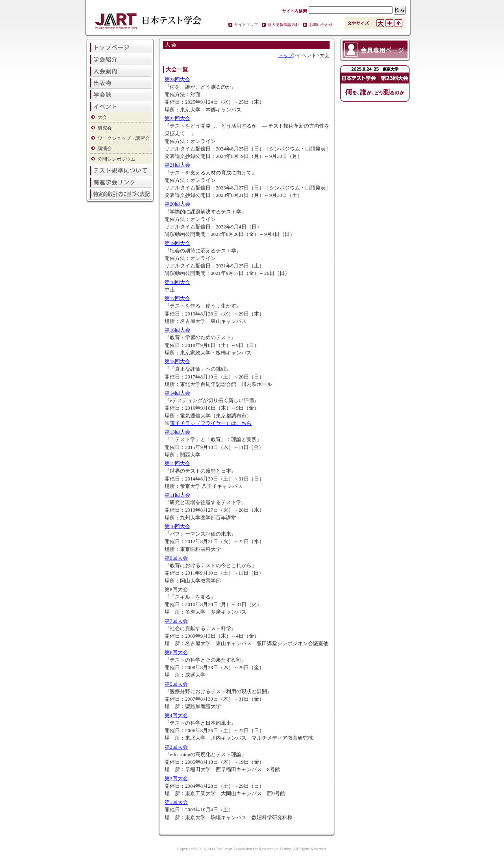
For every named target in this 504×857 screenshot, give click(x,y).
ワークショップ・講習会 (124, 138)
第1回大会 (176, 802)
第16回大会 (177, 330)
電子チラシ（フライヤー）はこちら (211, 423)
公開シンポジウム (117, 159)
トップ (286, 56)
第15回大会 (177, 362)
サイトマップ (246, 25)
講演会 (105, 148)
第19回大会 (177, 243)
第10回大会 (177, 527)
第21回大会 (177, 165)
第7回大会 (176, 621)
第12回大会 (177, 464)
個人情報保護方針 (283, 25)
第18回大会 (177, 282)
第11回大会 (177, 495)
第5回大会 (176, 684)
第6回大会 (176, 653)
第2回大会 (176, 779)
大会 (102, 117)
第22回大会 (177, 119)
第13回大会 (177, 432)
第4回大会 (176, 716)
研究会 (105, 128)
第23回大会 (177, 80)
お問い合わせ (321, 25)
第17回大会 (177, 299)
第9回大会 (176, 558)
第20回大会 (177, 204)
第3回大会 (176, 747)
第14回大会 (177, 393)
